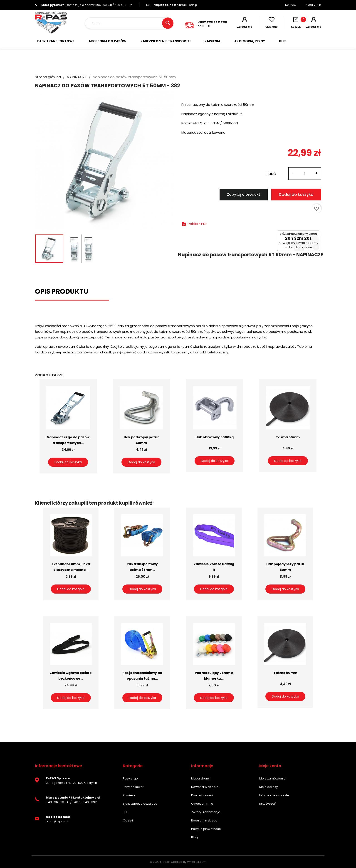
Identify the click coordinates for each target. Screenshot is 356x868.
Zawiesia (130, 795)
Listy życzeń (268, 804)
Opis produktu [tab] (62, 291)
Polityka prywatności (206, 829)
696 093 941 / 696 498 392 (83, 5)
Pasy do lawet (133, 787)
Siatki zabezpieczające (140, 804)
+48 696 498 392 (84, 802)
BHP (126, 812)
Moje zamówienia (272, 778)
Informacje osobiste (274, 795)
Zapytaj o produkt (244, 194)
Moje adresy (268, 787)
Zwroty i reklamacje (206, 812)
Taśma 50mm (288, 437)
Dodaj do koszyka (296, 195)
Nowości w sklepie (205, 787)
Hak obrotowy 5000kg (215, 437)
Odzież (128, 820)
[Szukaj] (129, 23)
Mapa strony (200, 778)
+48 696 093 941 (58, 802)
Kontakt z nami (202, 795)
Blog (194, 837)
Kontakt (290, 5)
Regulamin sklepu (204, 820)
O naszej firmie (202, 804)
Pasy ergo (130, 778)
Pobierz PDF (194, 224)
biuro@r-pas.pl (172, 5)
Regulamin (313, 5)
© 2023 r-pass (160, 862)
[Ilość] (305, 174)
